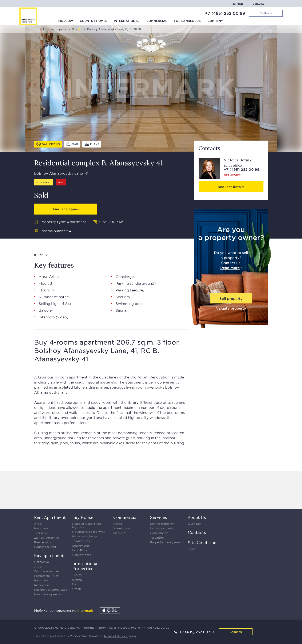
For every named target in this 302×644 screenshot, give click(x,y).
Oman (77, 589)
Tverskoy (41, 533)
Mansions (120, 533)
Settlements (81, 546)
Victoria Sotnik (238, 160)
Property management (166, 542)
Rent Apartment (50, 517)
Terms (192, 549)
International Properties (85, 566)
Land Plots (80, 550)
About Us (197, 517)
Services (159, 517)
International (127, 21)
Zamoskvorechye (46, 538)
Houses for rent (45, 547)
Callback (236, 632)
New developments (48, 594)
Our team (195, 524)
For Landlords (187, 21)
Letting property (162, 528)
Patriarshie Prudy (47, 576)
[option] (151, 89)
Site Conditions (203, 543)
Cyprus (77, 580)
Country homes (94, 21)
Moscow (66, 21)
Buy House (83, 517)
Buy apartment (49, 555)
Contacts (258, 4)
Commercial (157, 21)
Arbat (54, 276)
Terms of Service (116, 636)
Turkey (77, 575)
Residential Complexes (51, 590)
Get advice (232, 175)
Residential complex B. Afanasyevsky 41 (99, 163)
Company (215, 21)
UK (74, 584)
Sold (61, 182)
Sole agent (43, 182)
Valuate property (231, 308)
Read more (230, 268)
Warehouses (122, 528)
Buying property (162, 524)
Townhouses (81, 541)
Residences (42, 585)
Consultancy (159, 533)
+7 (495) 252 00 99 (225, 13)
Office (118, 524)
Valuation (157, 538)
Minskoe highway (85, 536)
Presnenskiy (43, 542)
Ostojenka (41, 562)
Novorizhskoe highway (89, 532)
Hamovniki (42, 528)
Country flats (82, 555)
